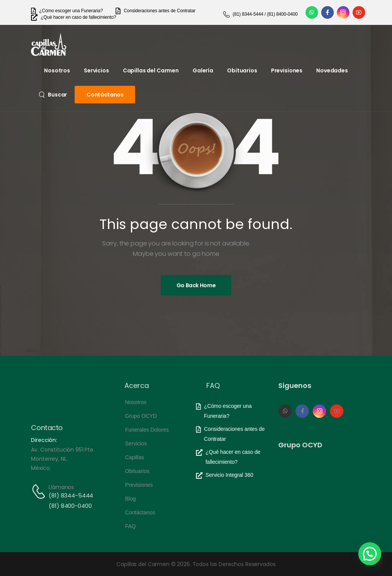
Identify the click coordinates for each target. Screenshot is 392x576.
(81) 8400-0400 (70, 506)
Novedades (332, 70)
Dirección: (44, 440)
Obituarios (242, 70)
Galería (203, 70)
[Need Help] (67, 11)
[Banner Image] (196, 285)
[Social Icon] (312, 12)
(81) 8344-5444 (71, 495)
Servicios (96, 70)
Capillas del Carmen (151, 70)
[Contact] (40, 492)
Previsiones (287, 70)
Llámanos (61, 487)
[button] (370, 554)
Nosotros (57, 70)
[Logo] (49, 44)
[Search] (53, 94)
